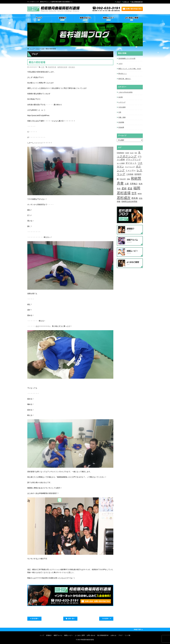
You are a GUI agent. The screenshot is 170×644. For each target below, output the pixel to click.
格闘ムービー (108, 19)
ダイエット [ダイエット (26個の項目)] (131, 163)
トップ (39, 19)
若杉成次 (72, 67)
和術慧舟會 (52, 67)
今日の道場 (122, 107)
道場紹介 (62, 19)
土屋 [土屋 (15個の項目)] (127, 184)
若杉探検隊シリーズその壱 (127, 58)
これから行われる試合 (125, 92)
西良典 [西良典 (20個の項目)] (135, 198)
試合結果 (121, 127)
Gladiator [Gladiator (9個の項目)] (121, 153)
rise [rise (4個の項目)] (136, 153)
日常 (43, 49)
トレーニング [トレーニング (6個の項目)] (130, 167)
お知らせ (126, 2)
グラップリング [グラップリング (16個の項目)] (133, 160)
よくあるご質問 (131, 19)
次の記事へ (106, 619)
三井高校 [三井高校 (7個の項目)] (130, 174)
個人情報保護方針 (137, 2)
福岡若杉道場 (62, 67)
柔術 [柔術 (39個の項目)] (124, 188)
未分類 (121, 97)
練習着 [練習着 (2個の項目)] (140, 194)
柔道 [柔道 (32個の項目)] (130, 188)
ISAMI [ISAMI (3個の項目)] (127, 153)
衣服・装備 (122, 117)
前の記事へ (34, 619)
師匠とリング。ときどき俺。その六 (130, 69)
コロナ (121, 64)
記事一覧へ (70, 619)
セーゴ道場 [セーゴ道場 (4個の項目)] (121, 163)
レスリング (122, 102)
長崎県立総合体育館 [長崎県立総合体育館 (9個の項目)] (129, 201)
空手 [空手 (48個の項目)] (134, 193)
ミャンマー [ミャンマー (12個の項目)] (131, 170)
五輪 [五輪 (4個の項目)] (128, 179)
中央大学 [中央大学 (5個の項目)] (123, 179)
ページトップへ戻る (138, 629)
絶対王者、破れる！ (125, 79)
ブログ (119, 2)
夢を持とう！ (123, 74)
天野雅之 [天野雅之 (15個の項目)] (134, 184)
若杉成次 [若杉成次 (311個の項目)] (124, 198)
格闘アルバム (85, 19)
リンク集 (127, 635)
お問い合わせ (91, 635)
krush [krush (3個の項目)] (132, 153)
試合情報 (121, 122)
